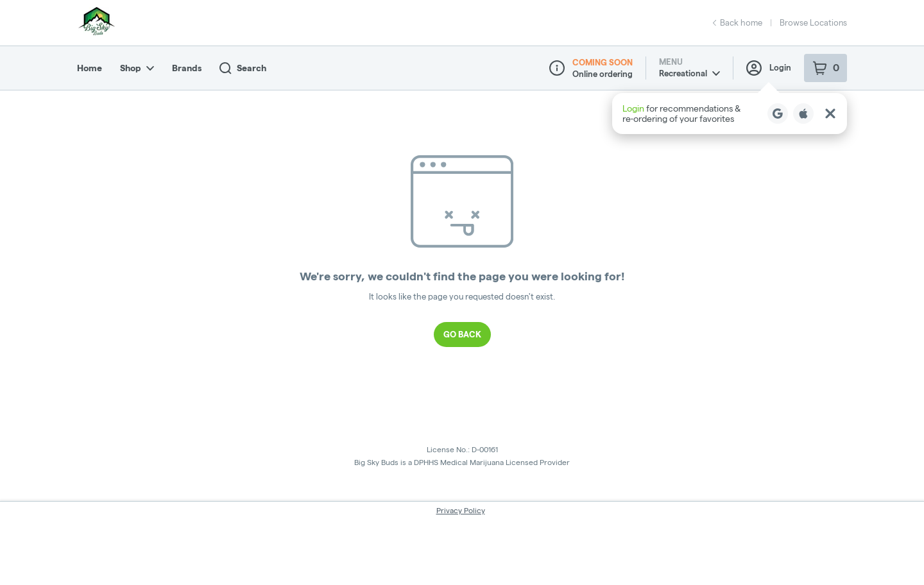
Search (243, 68)
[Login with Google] (778, 114)
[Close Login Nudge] (830, 114)
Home (90, 68)
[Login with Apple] (803, 114)
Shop (137, 68)
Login (769, 68)
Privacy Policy (461, 510)
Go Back (462, 334)
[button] (730, 114)
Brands (187, 68)
